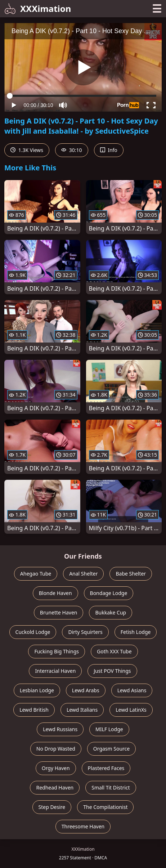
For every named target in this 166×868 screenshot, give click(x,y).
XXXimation (38, 8)
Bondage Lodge (109, 593)
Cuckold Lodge (33, 632)
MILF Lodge (109, 729)
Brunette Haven (59, 612)
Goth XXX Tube (114, 651)
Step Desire (52, 807)
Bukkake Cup (111, 612)
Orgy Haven (56, 768)
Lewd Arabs (86, 690)
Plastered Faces (106, 768)
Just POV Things (112, 671)
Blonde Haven (55, 593)
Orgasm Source (111, 749)
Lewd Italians (82, 710)
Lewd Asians (132, 690)
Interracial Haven (55, 671)
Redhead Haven (55, 788)
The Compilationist (105, 807)
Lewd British (34, 710)
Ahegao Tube (36, 574)
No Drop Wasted (56, 749)
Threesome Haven (83, 826)
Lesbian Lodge (37, 690)
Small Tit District (111, 788)
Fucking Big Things (57, 651)
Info (109, 150)
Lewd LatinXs (131, 710)
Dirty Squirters (85, 632)
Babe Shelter (131, 574)
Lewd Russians (60, 729)
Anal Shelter (83, 574)
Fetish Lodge (136, 632)
